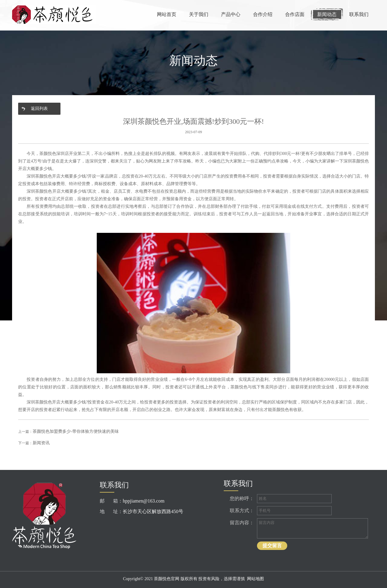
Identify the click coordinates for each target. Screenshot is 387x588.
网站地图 (255, 579)
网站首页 (167, 14)
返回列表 (39, 109)
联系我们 (359, 14)
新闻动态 (327, 14)
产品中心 (231, 14)
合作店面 (295, 14)
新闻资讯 (41, 443)
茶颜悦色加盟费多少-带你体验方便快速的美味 (76, 431)
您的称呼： (242, 498)
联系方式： (242, 511)
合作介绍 (263, 14)
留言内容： (242, 523)
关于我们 (199, 14)
